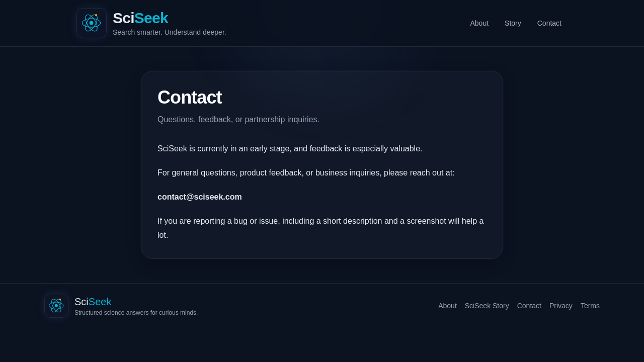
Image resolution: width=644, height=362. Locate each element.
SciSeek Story (487, 306)
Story (513, 23)
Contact (549, 23)
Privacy (561, 306)
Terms (590, 306)
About (479, 23)
